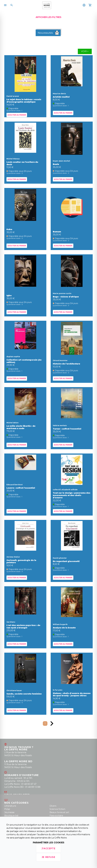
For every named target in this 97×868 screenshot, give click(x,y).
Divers (53, 806)
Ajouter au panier (17, 115)
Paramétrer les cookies (49, 843)
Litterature (10, 806)
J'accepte (48, 849)
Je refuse (48, 857)
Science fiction (57, 809)
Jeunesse (9, 812)
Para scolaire (56, 816)
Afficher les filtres (48, 17)
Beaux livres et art (59, 812)
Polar (7, 809)
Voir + (85, 51)
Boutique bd (11, 816)
